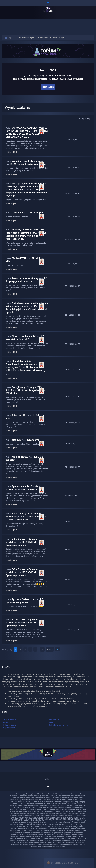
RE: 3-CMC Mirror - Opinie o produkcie (24, 544)
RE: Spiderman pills (33, 489)
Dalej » (50, 649)
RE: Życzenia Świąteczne (25, 601)
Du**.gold (17, 213)
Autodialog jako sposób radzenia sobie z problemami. (27, 305)
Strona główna (10, 719)
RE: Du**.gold (36, 213)
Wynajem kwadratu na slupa (28, 161)
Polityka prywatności (59, 725)
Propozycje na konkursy (25, 278)
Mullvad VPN (19, 258)
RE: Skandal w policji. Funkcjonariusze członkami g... (26, 369)
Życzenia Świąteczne (23, 599)
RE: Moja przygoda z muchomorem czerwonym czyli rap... (26, 193)
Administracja (9, 725)
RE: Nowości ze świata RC (25, 338)
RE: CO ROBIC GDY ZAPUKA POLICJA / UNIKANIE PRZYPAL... (27, 134)
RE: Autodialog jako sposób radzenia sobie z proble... (27, 309)
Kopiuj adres (48, 87)
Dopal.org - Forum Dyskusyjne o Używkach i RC (28, 38)
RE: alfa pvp (33, 440)
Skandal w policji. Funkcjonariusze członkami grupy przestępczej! (24, 364)
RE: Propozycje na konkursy (26, 280)
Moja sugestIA (20, 457)
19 (42, 649)
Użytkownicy (9, 728)
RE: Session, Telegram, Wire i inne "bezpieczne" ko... (26, 236)
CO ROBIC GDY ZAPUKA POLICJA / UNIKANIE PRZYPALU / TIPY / (26, 129)
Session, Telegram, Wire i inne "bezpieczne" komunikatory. (25, 231)
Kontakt (7, 722)
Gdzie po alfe (19, 415)
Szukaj (55, 38)
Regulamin (54, 719)
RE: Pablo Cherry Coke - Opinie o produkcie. (26, 518)
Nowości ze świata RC (24, 336)
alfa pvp (16, 440)
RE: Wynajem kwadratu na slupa (28, 164)
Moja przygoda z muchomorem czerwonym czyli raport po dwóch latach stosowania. (26, 186)
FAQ (51, 722)
